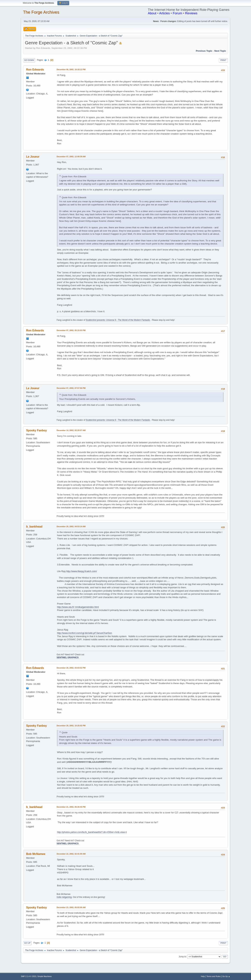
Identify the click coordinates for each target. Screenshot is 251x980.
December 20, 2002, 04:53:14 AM (71, 526)
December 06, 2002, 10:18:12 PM (71, 69)
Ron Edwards (35, 70)
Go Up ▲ (226, 976)
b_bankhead (34, 527)
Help (203, 976)
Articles (164, 13)
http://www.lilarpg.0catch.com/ (82, 571)
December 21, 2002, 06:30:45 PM (71, 807)
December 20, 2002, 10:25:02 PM (71, 726)
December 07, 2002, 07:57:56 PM (71, 388)
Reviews (191, 13)
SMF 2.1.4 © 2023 (29, 976)
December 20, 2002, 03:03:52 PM (71, 668)
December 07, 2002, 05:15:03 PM (71, 330)
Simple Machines (44, 976)
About (152, 13)
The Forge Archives (41, 12)
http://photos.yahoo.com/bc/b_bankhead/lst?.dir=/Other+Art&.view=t (92, 832)
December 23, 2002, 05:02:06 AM (71, 907)
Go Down (29, 60)
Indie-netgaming (64, 897)
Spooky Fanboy (37, 430)
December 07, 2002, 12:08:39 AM (71, 157)
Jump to (182, 957)
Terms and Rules (214, 976)
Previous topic (204, 51)
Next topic (220, 51)
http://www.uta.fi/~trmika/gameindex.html (78, 607)
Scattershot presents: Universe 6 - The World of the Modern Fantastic (118, 320)
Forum (177, 13)
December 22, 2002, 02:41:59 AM (71, 854)
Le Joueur (33, 157)
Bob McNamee (36, 854)
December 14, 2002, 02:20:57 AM (71, 430)
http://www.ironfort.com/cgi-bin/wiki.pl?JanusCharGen (85, 633)
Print (223, 60)
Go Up (27, 943)
